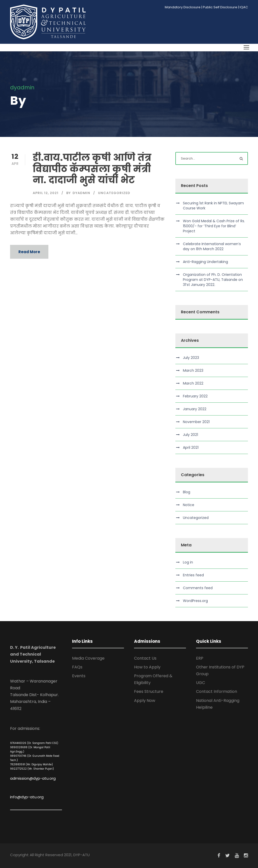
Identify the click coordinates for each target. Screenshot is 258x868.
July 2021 (190, 435)
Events (79, 676)
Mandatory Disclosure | (183, 7)
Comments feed (198, 588)
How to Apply (147, 667)
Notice (189, 505)
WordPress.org (195, 601)
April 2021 (191, 447)
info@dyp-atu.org (27, 797)
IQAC (244, 7)
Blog (187, 492)
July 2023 (191, 358)
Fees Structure (149, 691)
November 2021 (196, 422)
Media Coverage (88, 658)
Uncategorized (114, 193)
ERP (200, 658)
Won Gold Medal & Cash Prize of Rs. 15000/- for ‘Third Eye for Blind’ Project (214, 226)
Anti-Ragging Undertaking (205, 262)
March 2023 (193, 370)
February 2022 (195, 396)
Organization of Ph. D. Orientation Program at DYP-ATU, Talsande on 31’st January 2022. (213, 280)
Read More (29, 252)
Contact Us (145, 658)
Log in (188, 562)
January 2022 (195, 409)
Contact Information (217, 691)
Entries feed (193, 575)
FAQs (77, 667)
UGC (201, 683)
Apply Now (145, 701)
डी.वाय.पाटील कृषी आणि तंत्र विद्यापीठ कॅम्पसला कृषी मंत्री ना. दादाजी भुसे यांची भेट (92, 169)
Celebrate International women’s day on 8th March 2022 (212, 246)
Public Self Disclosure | (221, 7)
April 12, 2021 (46, 193)
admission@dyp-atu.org (33, 778)
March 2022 (193, 383)
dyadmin (81, 193)
